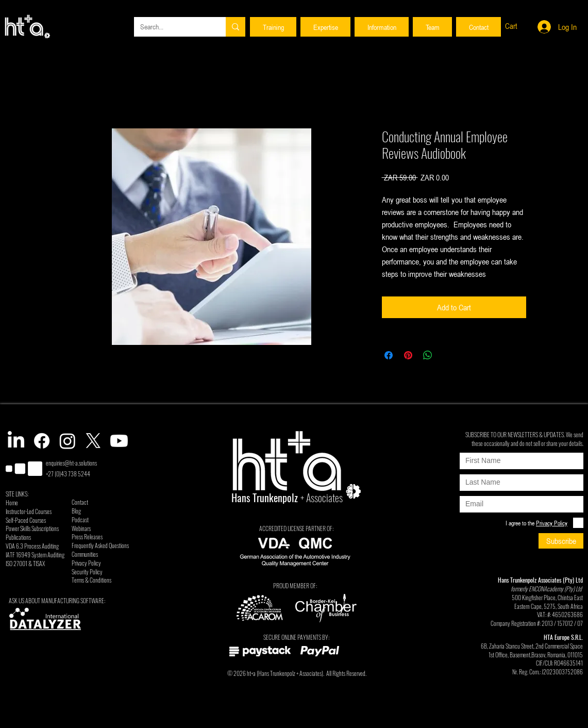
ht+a (251, 673)
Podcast (80, 519)
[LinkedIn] (16, 441)
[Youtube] (119, 441)
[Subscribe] (561, 541)
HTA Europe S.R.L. (563, 637)
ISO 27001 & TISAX (25, 563)
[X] (93, 441)
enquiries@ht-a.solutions (71, 463)
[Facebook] (42, 441)
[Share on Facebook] (389, 355)
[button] (273, 27)
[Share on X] (447, 355)
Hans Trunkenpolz (277, 673)
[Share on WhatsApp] (428, 355)
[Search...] (172, 27)
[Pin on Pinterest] (408, 355)
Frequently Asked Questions (100, 545)
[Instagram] (68, 441)
